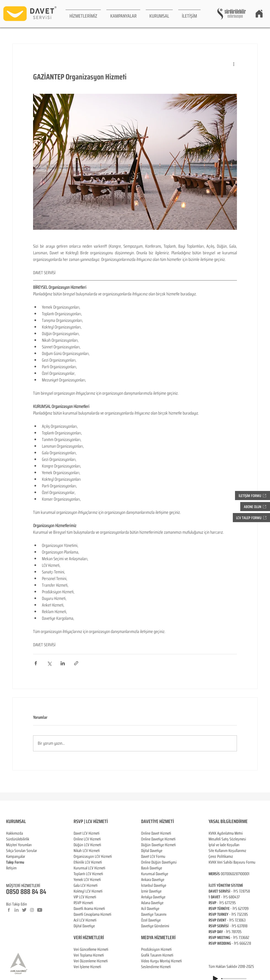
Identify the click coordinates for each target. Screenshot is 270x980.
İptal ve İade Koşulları (224, 845)
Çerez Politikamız (221, 856)
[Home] (259, 14)
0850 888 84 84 (26, 892)
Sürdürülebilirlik (18, 839)
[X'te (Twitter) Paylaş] (49, 663)
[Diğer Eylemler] (234, 64)
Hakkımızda (14, 833)
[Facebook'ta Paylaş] (36, 663)
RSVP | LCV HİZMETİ (91, 821)
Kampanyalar (16, 856)
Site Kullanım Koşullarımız (227, 851)
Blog (9, 874)
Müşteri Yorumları (19, 845)
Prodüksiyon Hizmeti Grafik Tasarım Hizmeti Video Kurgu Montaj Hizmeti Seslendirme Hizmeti (161, 958)
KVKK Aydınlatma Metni (226, 833)
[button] (83, 14)
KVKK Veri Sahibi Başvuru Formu (232, 862)
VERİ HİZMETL (86, 938)
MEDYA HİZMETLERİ (158, 938)
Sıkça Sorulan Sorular (21, 851)
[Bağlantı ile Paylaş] (76, 663)
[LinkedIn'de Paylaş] (63, 663)
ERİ (101, 938)
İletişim (11, 868)
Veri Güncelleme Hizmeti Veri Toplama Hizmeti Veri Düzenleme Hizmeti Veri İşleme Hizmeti (91, 952)
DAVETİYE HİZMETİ (157, 821)
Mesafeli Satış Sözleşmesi (227, 839)
